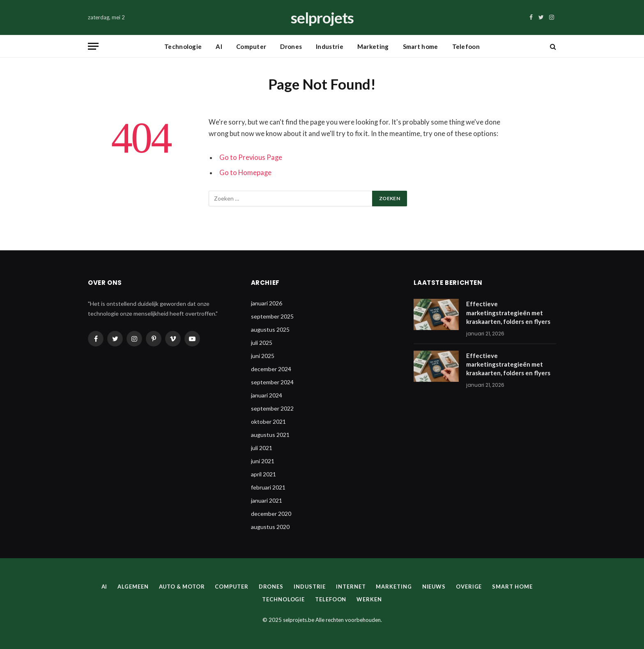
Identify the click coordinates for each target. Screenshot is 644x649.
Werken (369, 599)
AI (219, 46)
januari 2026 (267, 303)
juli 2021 (262, 448)
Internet (352, 587)
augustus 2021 (270, 435)
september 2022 (272, 408)
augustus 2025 (270, 329)
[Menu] (93, 46)
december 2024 (271, 369)
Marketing (373, 46)
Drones (291, 46)
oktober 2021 (268, 422)
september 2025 (272, 316)
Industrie (330, 46)
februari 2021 (268, 487)
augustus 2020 (270, 527)
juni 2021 (263, 461)
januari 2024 (267, 395)
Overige (470, 587)
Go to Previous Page (251, 157)
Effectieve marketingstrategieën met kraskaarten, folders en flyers (508, 313)
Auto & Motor (181, 587)
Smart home (421, 46)
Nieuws (435, 587)
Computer (251, 46)
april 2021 (263, 474)
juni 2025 (263, 356)
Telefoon (466, 46)
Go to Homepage (245, 173)
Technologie (183, 46)
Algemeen (132, 587)
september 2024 (272, 382)
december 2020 (271, 514)
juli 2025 (262, 343)
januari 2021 (267, 500)
